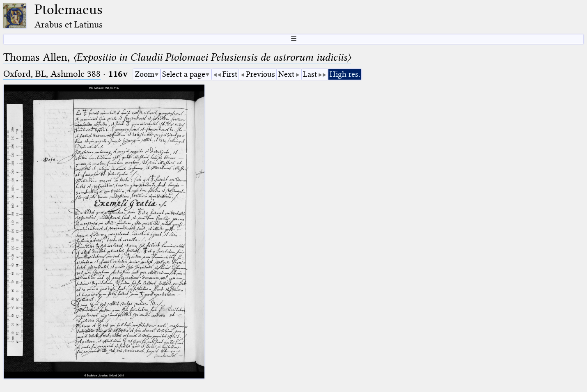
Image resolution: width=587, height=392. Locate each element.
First (230, 74)
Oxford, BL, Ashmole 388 (52, 74)
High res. (345, 74)
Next (286, 74)
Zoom (144, 74)
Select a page (184, 74)
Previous (260, 74)
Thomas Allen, (177, 57)
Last (310, 74)
